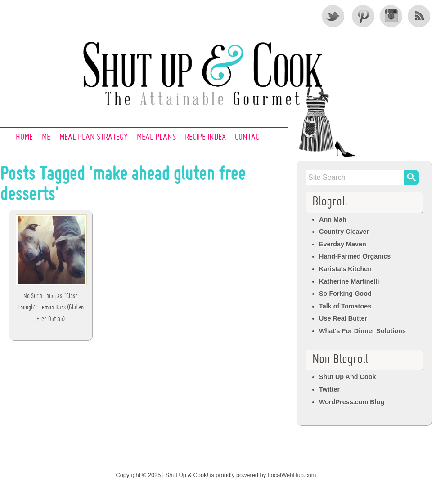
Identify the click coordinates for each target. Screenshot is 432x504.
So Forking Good (345, 294)
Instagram (391, 16)
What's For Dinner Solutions (362, 331)
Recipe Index (205, 138)
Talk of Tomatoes (345, 306)
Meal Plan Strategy (94, 138)
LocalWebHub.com (292, 475)
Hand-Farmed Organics (355, 256)
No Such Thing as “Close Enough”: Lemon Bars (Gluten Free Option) (51, 308)
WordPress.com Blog (352, 402)
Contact (249, 138)
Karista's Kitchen (345, 269)
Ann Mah (333, 219)
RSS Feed (420, 16)
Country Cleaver (344, 232)
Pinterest (362, 16)
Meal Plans (156, 138)
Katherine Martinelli (349, 281)
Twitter (333, 16)
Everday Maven (343, 244)
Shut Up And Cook (348, 377)
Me (46, 138)
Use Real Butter (343, 318)
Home (24, 138)
